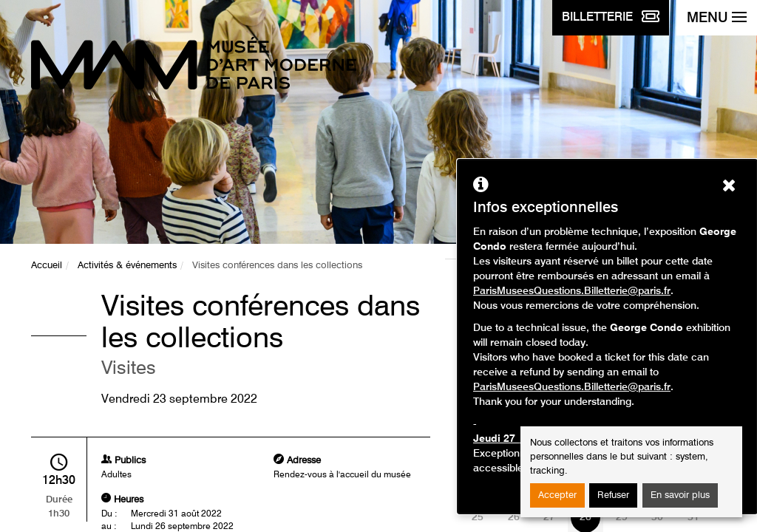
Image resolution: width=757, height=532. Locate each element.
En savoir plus (680, 495)
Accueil (47, 266)
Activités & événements (127, 266)
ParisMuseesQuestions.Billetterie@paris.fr (572, 291)
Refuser (613, 495)
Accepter (557, 495)
